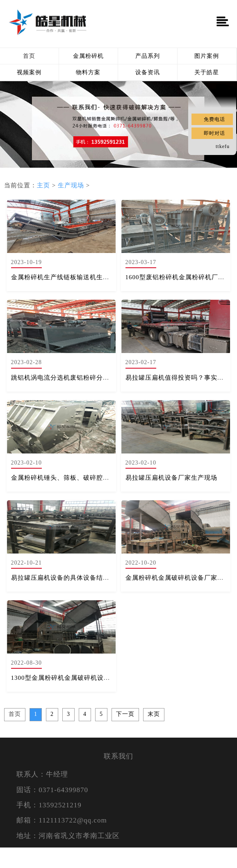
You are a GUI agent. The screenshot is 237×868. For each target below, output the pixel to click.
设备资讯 (148, 72)
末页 (154, 714)
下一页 (125, 714)
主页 (43, 185)
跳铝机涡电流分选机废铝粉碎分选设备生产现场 (80, 378)
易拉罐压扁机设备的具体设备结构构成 (67, 578)
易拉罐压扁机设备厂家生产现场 (171, 478)
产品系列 (148, 56)
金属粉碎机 (88, 56)
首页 (29, 56)
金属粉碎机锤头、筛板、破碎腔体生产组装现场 (80, 478)
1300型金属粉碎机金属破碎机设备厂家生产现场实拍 (87, 678)
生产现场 (71, 185)
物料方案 (88, 72)
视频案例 (29, 72)
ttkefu (223, 146)
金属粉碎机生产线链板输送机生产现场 (67, 277)
